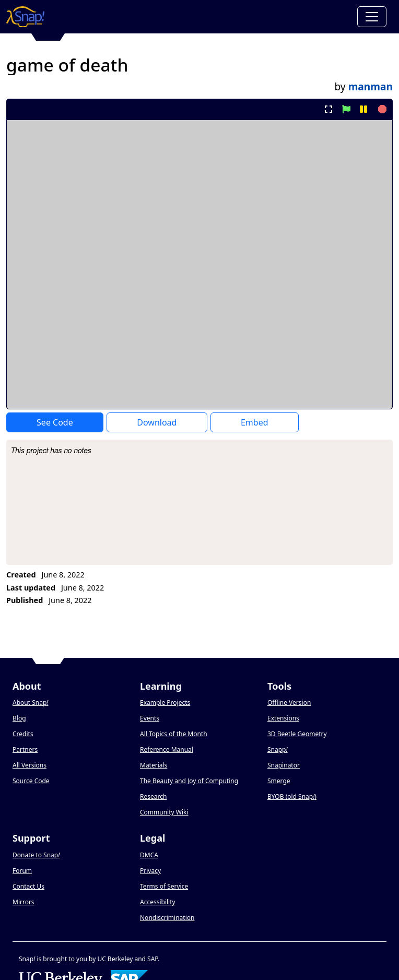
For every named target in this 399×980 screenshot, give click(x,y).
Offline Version (289, 702)
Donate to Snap (36, 855)
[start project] (346, 109)
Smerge (279, 781)
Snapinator (284, 765)
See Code (55, 422)
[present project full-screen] (329, 109)
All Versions (30, 765)
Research (153, 796)
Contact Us (28, 886)
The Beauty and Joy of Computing (189, 781)
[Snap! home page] (25, 17)
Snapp (278, 749)
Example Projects (165, 702)
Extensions (283, 718)
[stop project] (381, 109)
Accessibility (158, 902)
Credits (23, 734)
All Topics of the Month (174, 734)
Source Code (31, 781)
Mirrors (24, 902)
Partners (25, 749)
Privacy (150, 871)
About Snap (30, 702)
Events (150, 718)
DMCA (149, 855)
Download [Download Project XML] (157, 422)
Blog (19, 718)
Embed (255, 422)
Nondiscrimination (167, 918)
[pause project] (363, 109)
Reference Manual (167, 749)
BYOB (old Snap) (292, 796)
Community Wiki (164, 812)
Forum (22, 871)
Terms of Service (164, 886)
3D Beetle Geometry (297, 734)
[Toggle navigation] (372, 17)
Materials (154, 765)
